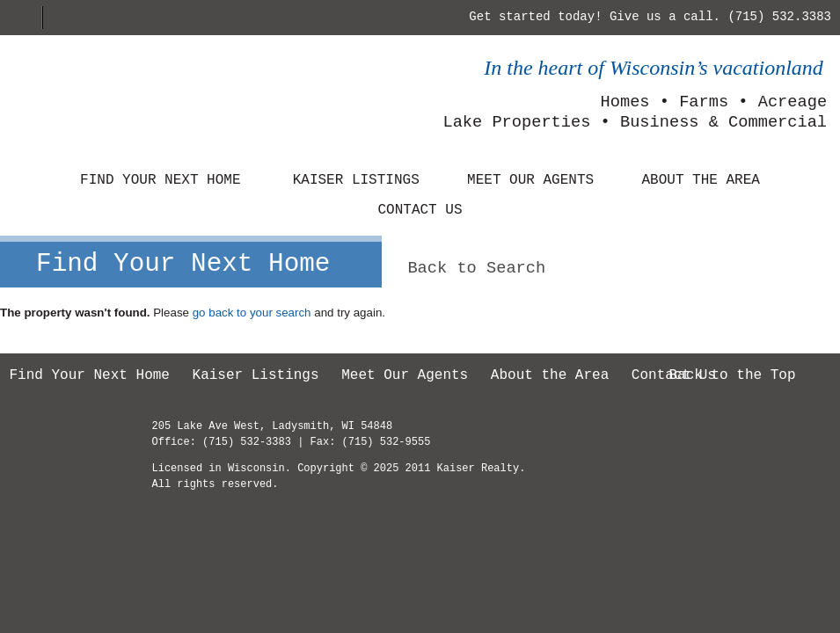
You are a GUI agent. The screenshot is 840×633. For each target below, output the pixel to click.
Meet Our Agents (530, 180)
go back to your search (252, 313)
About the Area (700, 180)
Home (26, 18)
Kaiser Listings (356, 180)
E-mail (62, 18)
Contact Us (420, 210)
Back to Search (476, 268)
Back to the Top (732, 375)
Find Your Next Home (160, 180)
